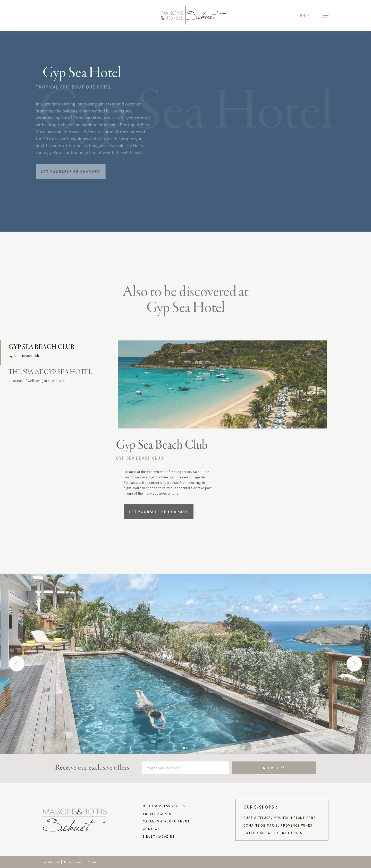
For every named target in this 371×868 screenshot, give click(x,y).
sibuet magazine (159, 837)
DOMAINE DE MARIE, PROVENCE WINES (278, 826)
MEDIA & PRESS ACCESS (164, 806)
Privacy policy (73, 862)
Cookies (93, 862)
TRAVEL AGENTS (157, 814)
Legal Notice (51, 862)
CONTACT (151, 829)
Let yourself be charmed (67, 172)
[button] (305, 15)
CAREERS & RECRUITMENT (166, 821)
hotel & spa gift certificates (273, 833)
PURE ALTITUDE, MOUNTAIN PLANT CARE (280, 818)
